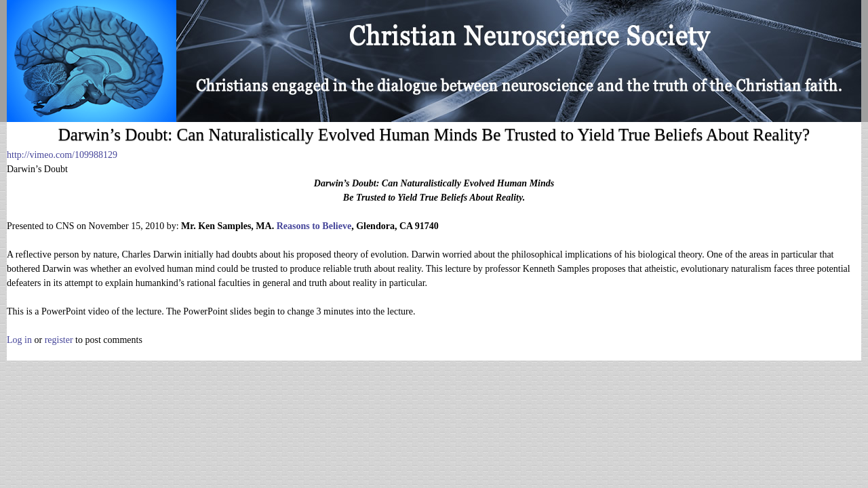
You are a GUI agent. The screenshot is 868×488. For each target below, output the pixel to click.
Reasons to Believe (314, 226)
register (59, 340)
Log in (19, 340)
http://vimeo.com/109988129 (62, 155)
